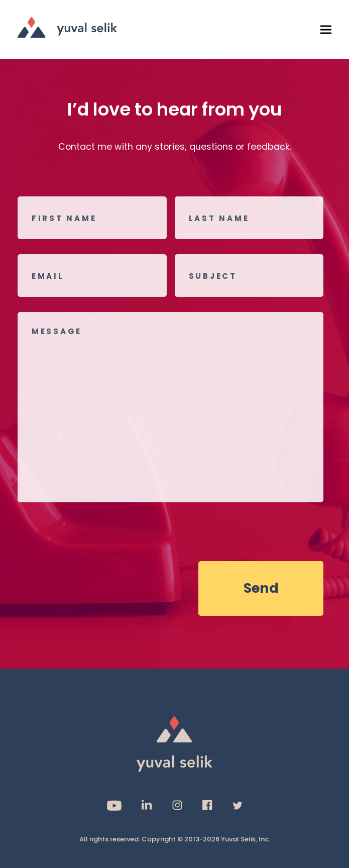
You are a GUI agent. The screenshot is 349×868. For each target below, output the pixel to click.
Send (261, 588)
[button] (326, 29)
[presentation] (94, 531)
